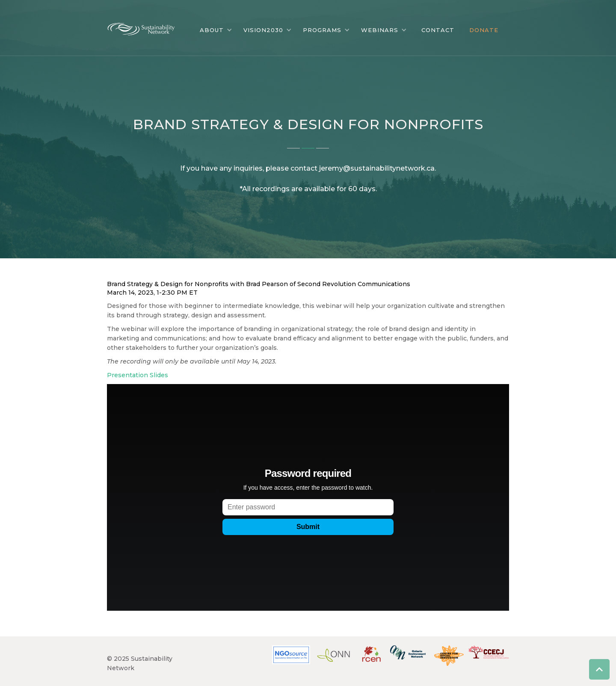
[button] (216, 30)
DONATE (484, 30)
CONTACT (438, 30)
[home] (148, 27)
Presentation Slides (138, 375)
